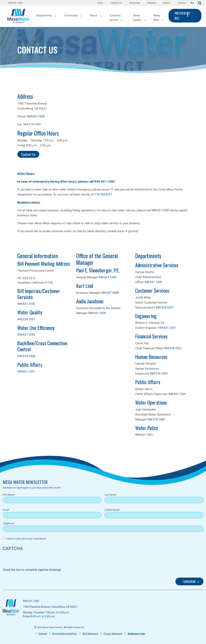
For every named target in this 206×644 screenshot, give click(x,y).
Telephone (8, 524)
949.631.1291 (167, 328)
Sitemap (43, 634)
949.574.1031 (26, 319)
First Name (8, 495)
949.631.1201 (26, 372)
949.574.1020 (159, 374)
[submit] (200, 3)
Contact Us (116, 3)
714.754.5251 (103, 194)
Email (6, 510)
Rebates (152, 3)
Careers (182, 3)
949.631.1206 (108, 277)
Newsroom (135, 3)
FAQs (100, 3)
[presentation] (31, 560)
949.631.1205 (153, 282)
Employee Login (136, 634)
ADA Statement (90, 634)
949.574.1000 (26, 356)
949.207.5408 (110, 293)
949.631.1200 (15, 3)
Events (167, 3)
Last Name (110, 495)
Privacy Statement (113, 634)
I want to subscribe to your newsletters (26, 539)
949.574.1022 (165, 308)
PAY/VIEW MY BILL (182, 16)
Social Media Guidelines (65, 634)
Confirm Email (112, 510)
